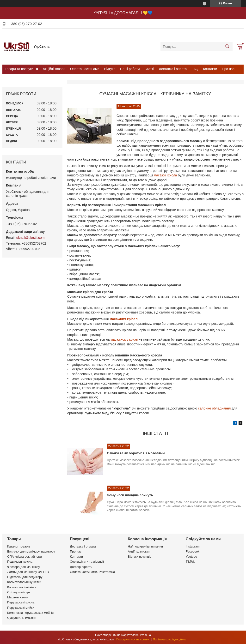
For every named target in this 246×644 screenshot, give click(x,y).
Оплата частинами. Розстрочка (92, 572)
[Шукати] (227, 47)
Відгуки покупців (140, 557)
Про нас (228, 69)
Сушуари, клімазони (22, 618)
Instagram (193, 546)
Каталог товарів (19, 546)
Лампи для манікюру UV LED (28, 572)
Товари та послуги (19, 69)
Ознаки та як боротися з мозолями (136, 453)
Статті (149, 69)
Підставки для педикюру (25, 577)
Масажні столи (18, 597)
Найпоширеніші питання (145, 546)
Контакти (210, 69)
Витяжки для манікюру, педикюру (31, 551)
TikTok (190, 562)
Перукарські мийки (21, 608)
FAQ (195, 69)
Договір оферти (81, 567)
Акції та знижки (139, 551)
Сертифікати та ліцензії (87, 562)
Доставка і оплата (173, 69)
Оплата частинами (85, 69)
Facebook (193, 551)
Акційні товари (54, 69)
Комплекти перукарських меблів (30, 613)
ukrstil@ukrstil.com (31, 238)
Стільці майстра (19, 592)
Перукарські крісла (21, 602)
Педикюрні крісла (20, 562)
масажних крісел (123, 319)
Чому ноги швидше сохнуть (130, 495)
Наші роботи (130, 69)
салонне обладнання (215, 408)
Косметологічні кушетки (24, 582)
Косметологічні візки (22, 587)
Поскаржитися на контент (133, 639)
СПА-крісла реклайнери (25, 557)
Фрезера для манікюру (24, 567)
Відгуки (110, 69)
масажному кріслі (124, 339)
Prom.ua (145, 635)
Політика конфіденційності (171, 639)
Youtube (191, 557)
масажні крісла (166, 175)
